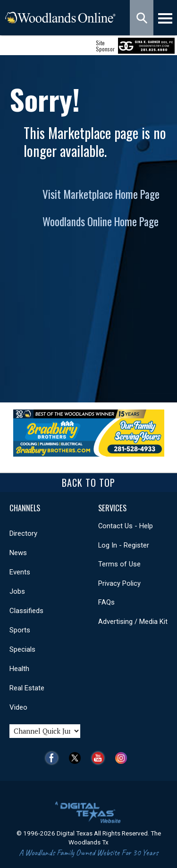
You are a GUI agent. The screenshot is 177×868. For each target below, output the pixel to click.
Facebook (54, 758)
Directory (23, 533)
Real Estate (27, 688)
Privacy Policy (119, 583)
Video (18, 707)
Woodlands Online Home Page (101, 221)
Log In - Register (124, 545)
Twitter (77, 758)
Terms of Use (119, 564)
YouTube (100, 758)
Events (20, 572)
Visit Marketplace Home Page (101, 194)
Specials (22, 649)
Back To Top (88, 483)
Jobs (17, 591)
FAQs (106, 602)
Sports (20, 630)
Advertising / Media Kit (133, 622)
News (18, 553)
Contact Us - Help (126, 526)
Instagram (123, 758)
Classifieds (26, 611)
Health (19, 669)
